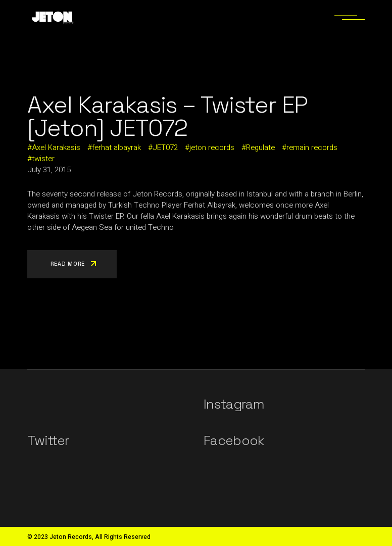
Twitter (48, 440)
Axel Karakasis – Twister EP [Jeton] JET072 (167, 116)
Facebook (234, 440)
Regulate (260, 147)
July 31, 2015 (49, 170)
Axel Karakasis (56, 147)
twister (43, 159)
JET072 (165, 147)
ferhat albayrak (116, 147)
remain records (312, 147)
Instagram (234, 404)
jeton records (212, 147)
